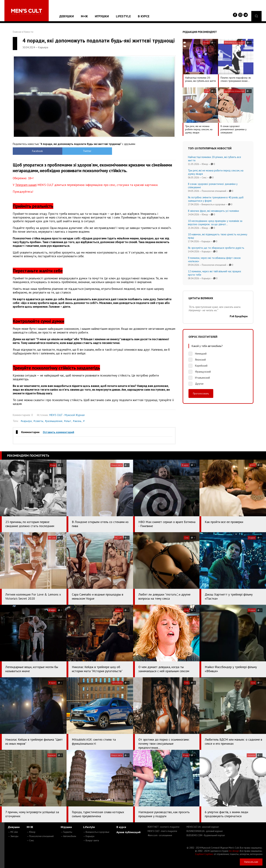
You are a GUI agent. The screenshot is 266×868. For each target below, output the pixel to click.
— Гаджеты (66, 832)
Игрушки (102, 16)
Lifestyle (123, 16)
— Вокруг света (91, 840)
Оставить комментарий (58, 432)
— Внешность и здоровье (96, 832)
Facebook (33, 151)
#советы (38, 421)
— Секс (30, 840)
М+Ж (84, 16)
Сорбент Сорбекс (204, 854)
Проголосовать (201, 393)
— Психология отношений (40, 836)
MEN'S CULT (162, 831)
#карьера (26, 421)
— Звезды (13, 836)
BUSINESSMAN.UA (205, 831)
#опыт (68, 421)
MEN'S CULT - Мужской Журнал (67, 415)
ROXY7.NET (164, 827)
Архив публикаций (128, 832)
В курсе (144, 16)
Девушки (67, 16)
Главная (17, 32)
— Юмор (31, 832)
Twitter (74, 151)
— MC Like (13, 832)
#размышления (54, 421)
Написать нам (251, 862)
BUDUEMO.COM (206, 835)
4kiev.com (160, 835)
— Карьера (89, 836)
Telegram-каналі (26, 185)
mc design (234, 851)
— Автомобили (68, 836)
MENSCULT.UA (203, 827)
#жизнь (77, 421)
